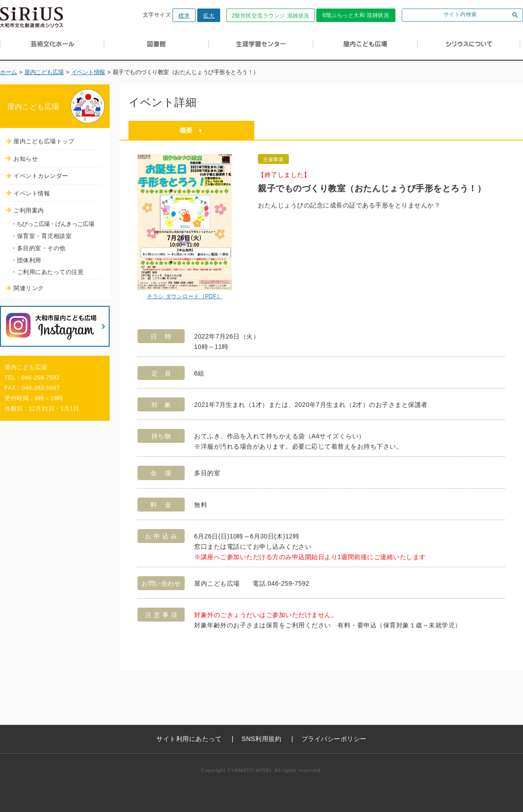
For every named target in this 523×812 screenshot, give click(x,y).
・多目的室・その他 (38, 248)
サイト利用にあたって (189, 739)
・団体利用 (26, 260)
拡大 (209, 16)
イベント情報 (88, 72)
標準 (184, 16)
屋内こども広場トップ (44, 141)
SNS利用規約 (261, 739)
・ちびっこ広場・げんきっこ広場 (52, 224)
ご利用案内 (29, 210)
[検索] (454, 15)
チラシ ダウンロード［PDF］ (185, 296)
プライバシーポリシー (334, 739)
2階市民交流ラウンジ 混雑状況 (270, 16)
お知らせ (26, 159)
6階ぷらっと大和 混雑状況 (356, 15)
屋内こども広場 (44, 72)
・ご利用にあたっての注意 (47, 272)
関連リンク (29, 288)
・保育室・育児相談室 (41, 236)
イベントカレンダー (41, 176)
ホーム (9, 72)
